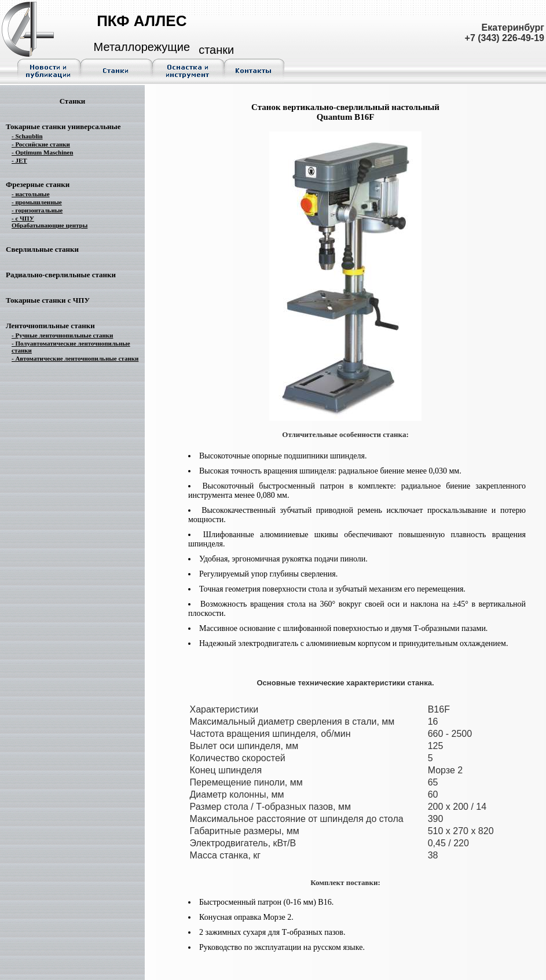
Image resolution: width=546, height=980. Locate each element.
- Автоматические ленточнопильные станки (75, 358)
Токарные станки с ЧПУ (48, 300)
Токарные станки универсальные (63, 126)
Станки (73, 101)
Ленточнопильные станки (50, 326)
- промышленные (37, 202)
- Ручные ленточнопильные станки (62, 335)
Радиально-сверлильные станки (61, 275)
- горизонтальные (37, 210)
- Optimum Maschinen (42, 152)
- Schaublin (27, 136)
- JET (19, 160)
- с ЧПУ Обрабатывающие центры (50, 222)
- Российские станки (41, 144)
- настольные (31, 194)
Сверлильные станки (42, 249)
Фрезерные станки (38, 184)
